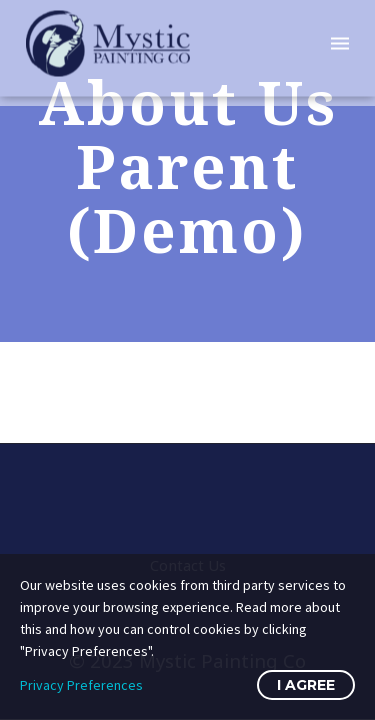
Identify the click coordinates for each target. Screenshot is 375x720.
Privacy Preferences (81, 685)
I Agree (306, 685)
